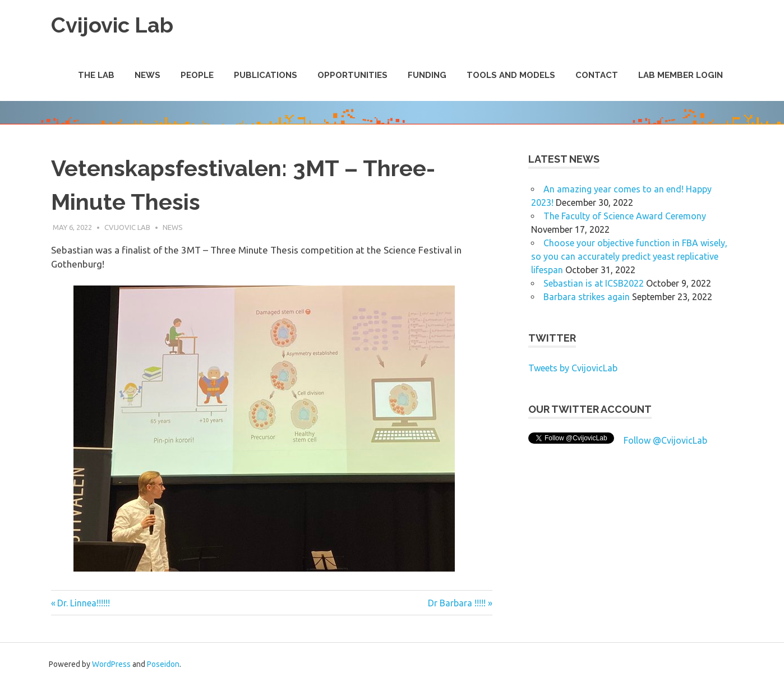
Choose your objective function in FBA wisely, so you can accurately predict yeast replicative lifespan (629, 256)
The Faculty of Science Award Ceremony (625, 216)
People (197, 75)
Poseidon (163, 664)
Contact (597, 75)
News (147, 75)
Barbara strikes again (587, 297)
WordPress (111, 664)
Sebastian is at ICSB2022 (594, 283)
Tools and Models (511, 75)
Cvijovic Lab (112, 25)
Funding (427, 75)
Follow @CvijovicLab (665, 440)
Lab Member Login (681, 75)
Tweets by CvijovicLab (573, 368)
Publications (266, 75)
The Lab (96, 75)
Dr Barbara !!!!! (457, 603)
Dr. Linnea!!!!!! (83, 603)
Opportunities (352, 75)
